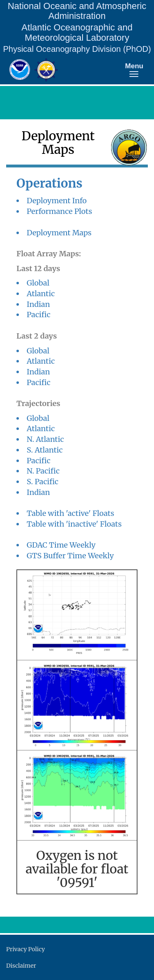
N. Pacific (43, 471)
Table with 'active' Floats (70, 513)
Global (38, 283)
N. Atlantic (45, 439)
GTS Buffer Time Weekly (70, 556)
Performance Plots (59, 211)
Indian (38, 304)
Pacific (39, 315)
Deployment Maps (59, 233)
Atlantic (41, 294)
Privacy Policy (25, 949)
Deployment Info (57, 201)
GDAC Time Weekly (61, 545)
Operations (49, 183)
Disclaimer (21, 966)
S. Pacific (43, 482)
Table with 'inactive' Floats (74, 524)
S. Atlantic (45, 450)
